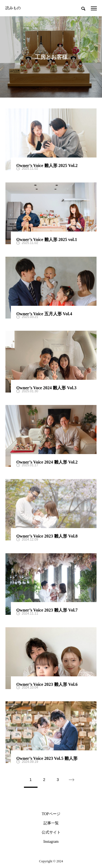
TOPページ (51, 814)
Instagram (51, 842)
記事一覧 (51, 823)
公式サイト (51, 832)
